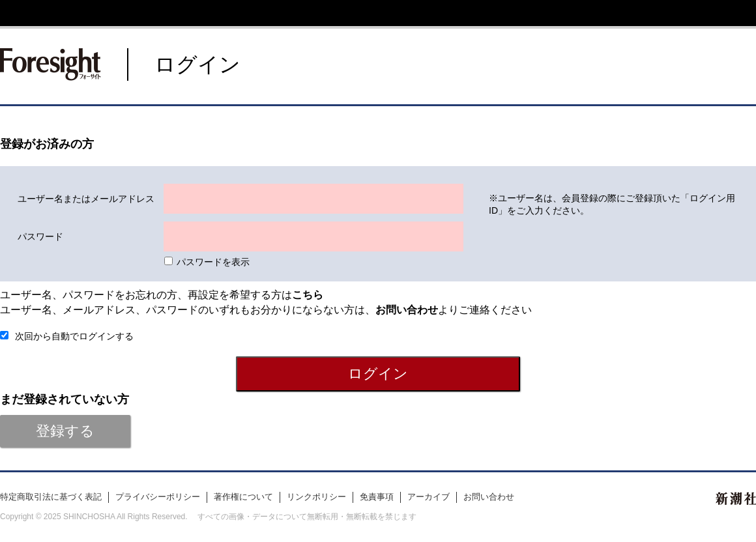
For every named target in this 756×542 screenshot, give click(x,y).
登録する (65, 431)
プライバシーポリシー (158, 497)
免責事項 (377, 497)
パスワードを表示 (213, 262)
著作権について (243, 497)
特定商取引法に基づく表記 (51, 497)
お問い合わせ (489, 497)
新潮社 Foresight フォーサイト (51, 64)
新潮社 (736, 498)
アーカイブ (429, 497)
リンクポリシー (316, 497)
